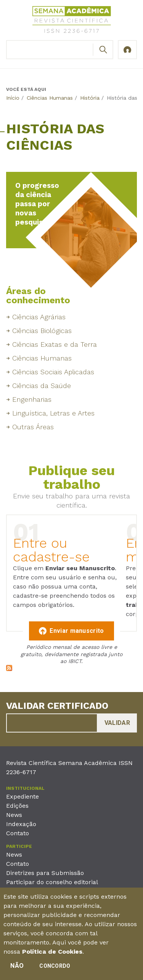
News (14, 815)
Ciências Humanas (50, 98)
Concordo (55, 968)
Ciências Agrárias (39, 317)
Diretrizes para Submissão (45, 873)
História (90, 98)
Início (13, 98)
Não (17, 968)
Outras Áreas (33, 427)
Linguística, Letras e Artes (53, 413)
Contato (18, 833)
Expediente (22, 796)
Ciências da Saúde (42, 386)
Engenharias (32, 399)
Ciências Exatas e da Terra (55, 344)
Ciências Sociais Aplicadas (53, 372)
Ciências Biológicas (42, 331)
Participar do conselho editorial (52, 882)
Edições (17, 806)
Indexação (21, 824)
